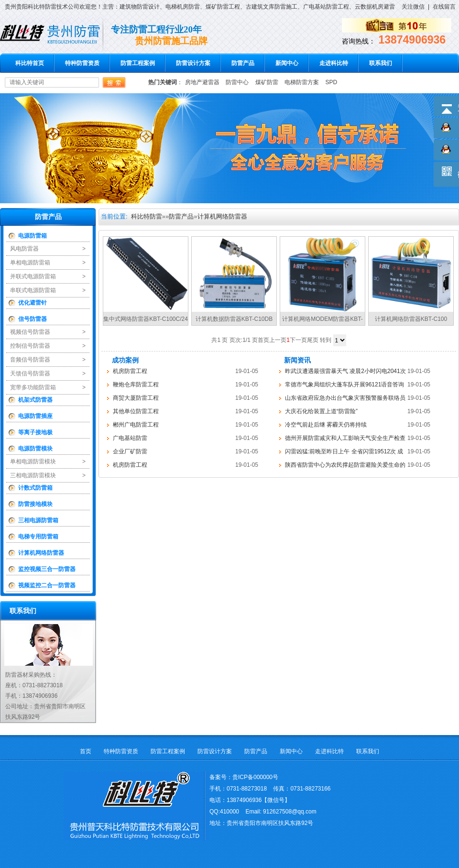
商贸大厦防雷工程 (136, 398)
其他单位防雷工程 (136, 411)
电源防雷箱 (33, 236)
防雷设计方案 (193, 63)
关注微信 (413, 7)
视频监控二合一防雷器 (47, 585)
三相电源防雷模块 (33, 475)
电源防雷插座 (35, 416)
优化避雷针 (33, 303)
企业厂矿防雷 (130, 451)
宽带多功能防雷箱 (33, 387)
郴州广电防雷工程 (136, 425)
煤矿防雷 (267, 82)
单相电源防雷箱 (30, 263)
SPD (331, 82)
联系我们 (381, 63)
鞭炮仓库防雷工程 (136, 385)
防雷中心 (237, 82)
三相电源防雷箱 (38, 520)
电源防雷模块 (35, 449)
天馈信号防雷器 (30, 374)
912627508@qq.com (290, 812)
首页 (86, 751)
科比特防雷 (147, 216)
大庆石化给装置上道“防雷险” (321, 411)
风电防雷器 (24, 249)
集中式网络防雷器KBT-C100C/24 (146, 319)
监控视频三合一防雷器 (47, 569)
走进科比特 (334, 63)
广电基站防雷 (130, 438)
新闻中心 (287, 63)
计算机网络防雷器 (41, 553)
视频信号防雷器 (30, 332)
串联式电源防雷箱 (33, 290)
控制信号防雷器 (30, 346)
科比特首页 (30, 63)
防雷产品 (243, 63)
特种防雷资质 (82, 63)
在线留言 (444, 7)
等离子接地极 (35, 432)
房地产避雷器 (202, 82)
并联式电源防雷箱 (33, 276)
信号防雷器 (33, 319)
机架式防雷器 (35, 400)
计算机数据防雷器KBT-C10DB (234, 319)
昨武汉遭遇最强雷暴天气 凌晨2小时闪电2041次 (345, 371)
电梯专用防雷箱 (38, 537)
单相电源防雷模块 (33, 461)
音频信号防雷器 (30, 360)
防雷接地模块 (35, 504)
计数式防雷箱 (35, 488)
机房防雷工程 (130, 371)
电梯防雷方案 (302, 82)
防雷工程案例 (138, 63)
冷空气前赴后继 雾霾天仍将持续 (326, 425)
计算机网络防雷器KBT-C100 (411, 319)
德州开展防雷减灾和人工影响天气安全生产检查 (345, 438)
